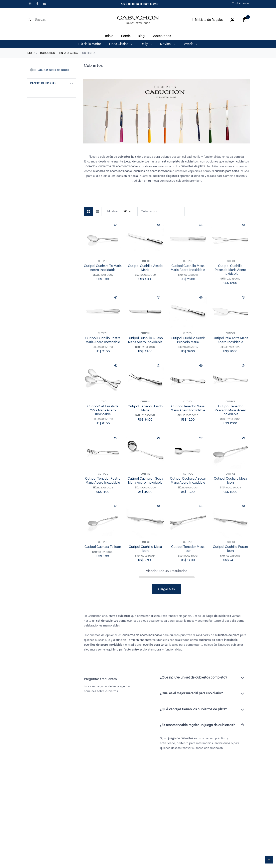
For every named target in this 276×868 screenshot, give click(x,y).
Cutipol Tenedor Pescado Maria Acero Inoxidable (230, 410)
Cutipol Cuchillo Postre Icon (230, 549)
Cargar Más (167, 589)
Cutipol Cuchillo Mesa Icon (145, 549)
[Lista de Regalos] (209, 19)
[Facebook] (37, 4)
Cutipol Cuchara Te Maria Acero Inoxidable (103, 268)
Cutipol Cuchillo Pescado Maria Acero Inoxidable (230, 270)
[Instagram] (30, 4)
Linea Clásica (68, 53)
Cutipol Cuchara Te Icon (103, 547)
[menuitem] (109, 36)
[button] (161, 211)
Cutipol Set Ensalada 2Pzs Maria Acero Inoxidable (103, 410)
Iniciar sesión (232, 20)
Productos (47, 53)
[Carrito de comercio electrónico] (245, 20)
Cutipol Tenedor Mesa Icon (188, 549)
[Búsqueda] (29, 20)
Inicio (31, 53)
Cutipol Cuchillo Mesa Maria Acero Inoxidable (188, 268)
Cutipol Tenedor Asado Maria (145, 408)
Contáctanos (240, 4)
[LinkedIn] (44, 4)
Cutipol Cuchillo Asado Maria (145, 268)
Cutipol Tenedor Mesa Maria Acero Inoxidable (188, 408)
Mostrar (113, 211)
